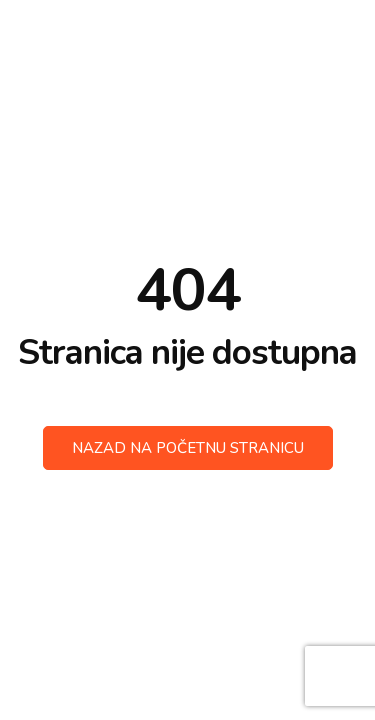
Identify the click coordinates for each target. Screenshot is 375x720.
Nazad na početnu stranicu (188, 448)
